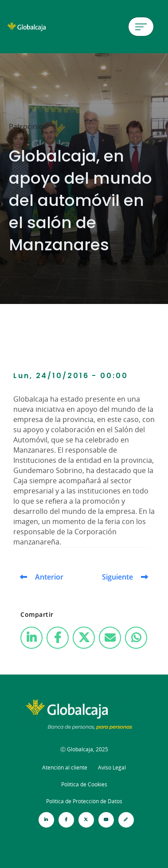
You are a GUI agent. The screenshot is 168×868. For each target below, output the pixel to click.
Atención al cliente (65, 767)
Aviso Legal (112, 767)
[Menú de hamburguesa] (141, 27)
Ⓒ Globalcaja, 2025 (84, 749)
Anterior (49, 577)
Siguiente (117, 577)
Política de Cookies (84, 784)
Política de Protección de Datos (84, 801)
